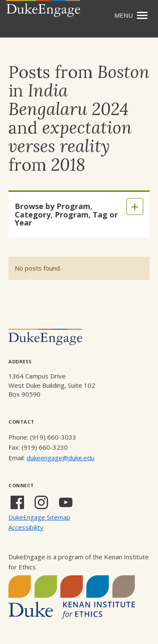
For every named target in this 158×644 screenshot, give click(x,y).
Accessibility (26, 527)
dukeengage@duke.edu (60, 458)
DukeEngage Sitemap (39, 517)
